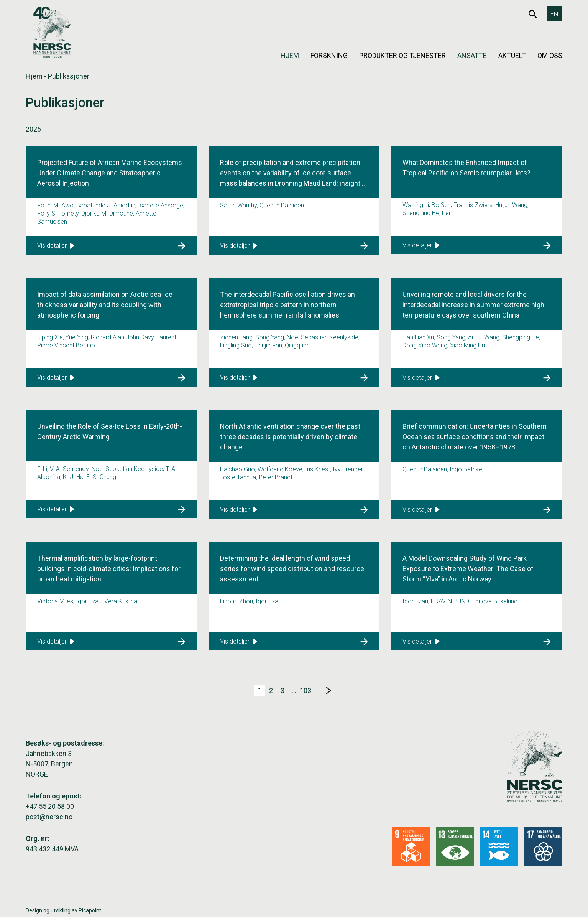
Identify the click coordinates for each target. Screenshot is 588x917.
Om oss (550, 55)
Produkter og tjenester (402, 55)
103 (305, 691)
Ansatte (472, 55)
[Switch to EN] (554, 14)
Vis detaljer (56, 246)
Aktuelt (512, 55)
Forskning (329, 55)
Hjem (290, 55)
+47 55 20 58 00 (50, 806)
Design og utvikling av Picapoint (63, 910)
